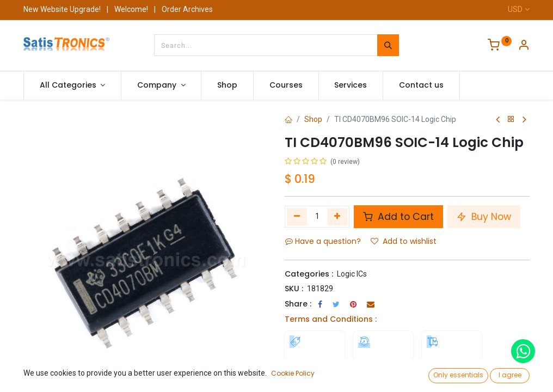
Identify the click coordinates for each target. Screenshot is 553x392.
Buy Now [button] (484, 217)
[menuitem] (227, 85)
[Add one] (338, 217)
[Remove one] (297, 217)
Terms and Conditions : (331, 319)
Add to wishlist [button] (404, 241)
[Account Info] (524, 46)
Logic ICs (352, 274)
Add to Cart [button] (398, 217)
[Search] (388, 45)
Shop (313, 119)
